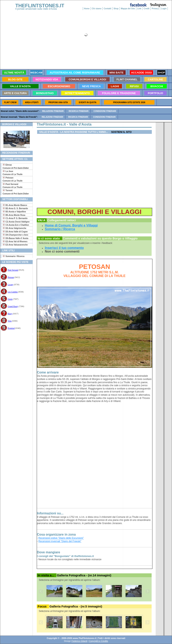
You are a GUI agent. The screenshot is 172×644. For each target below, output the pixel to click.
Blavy (10, 314)
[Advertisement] (15, 348)
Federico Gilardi (79, 641)
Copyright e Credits (99, 641)
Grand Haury (13, 306)
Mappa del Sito (128, 9)
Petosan (11, 277)
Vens (10, 321)
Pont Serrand (13, 270)
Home (87, 9)
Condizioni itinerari (105, 111)
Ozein (10, 299)
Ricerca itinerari (79, 111)
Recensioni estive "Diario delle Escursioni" (61, 538)
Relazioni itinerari (53, 111)
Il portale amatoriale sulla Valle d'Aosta (36, 9)
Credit (146, 9)
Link (139, 9)
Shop (116, 9)
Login (164, 9)
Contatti (107, 9)
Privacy (155, 9)
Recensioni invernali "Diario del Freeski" (60, 541)
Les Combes (13, 292)
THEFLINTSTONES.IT (40, 6)
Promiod (11, 328)
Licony (10, 285)
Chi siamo (97, 9)
